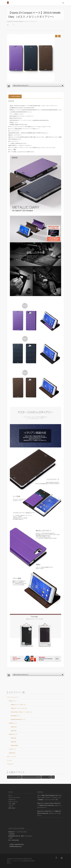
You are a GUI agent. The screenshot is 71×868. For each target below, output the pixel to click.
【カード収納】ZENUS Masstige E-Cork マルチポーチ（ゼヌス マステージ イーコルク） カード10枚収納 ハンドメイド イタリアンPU (49, 798)
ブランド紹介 (12, 804)
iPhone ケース (13, 701)
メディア (11, 806)
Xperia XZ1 (14, 731)
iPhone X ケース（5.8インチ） (19, 705)
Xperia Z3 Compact (14, 21)
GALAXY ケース (13, 734)
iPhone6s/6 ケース (16, 716)
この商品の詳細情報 (15, 96)
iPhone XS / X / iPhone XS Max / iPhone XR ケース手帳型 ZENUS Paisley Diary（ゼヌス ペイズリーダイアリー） (49, 805)
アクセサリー (10, 764)
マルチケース (12, 749)
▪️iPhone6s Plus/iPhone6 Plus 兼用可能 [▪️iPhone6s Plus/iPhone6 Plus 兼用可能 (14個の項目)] (32, 777)
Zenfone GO (12, 753)
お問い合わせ (12, 808)
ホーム (10, 795)
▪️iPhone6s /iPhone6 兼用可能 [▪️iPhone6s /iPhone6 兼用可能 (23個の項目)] (14, 777)
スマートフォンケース (32, 21)
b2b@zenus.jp (18, 846)
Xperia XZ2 (14, 727)
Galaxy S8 (13, 742)
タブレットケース (12, 757)
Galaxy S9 (13, 738)
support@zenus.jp (19, 844)
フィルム (9, 760)
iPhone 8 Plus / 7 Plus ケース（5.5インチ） (22, 712)
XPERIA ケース (22, 21)
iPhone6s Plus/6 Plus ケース (18, 719)
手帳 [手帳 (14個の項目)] (53, 777)
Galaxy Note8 (14, 745)
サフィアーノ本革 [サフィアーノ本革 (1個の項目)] (46, 777)
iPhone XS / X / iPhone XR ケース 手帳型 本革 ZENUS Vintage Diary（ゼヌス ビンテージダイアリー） (49, 813)
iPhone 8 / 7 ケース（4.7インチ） (19, 708)
